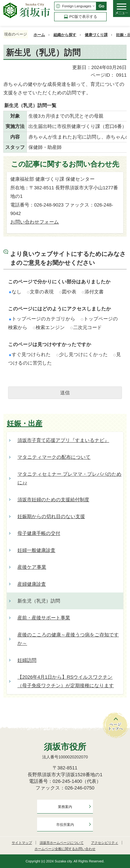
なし (15, 292)
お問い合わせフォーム (35, 222)
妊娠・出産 (25, 424)
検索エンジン (49, 327)
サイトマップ (22, 843)
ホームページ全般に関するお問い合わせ (65, 849)
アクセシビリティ (105, 843)
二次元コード (86, 327)
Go (101, 6)
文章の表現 (40, 292)
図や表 (68, 292)
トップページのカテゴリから (42, 319)
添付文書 (93, 292)
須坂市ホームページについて (62, 843)
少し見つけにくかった (82, 354)
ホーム (39, 35)
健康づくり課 (96, 35)
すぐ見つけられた (30, 354)
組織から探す (65, 35)
